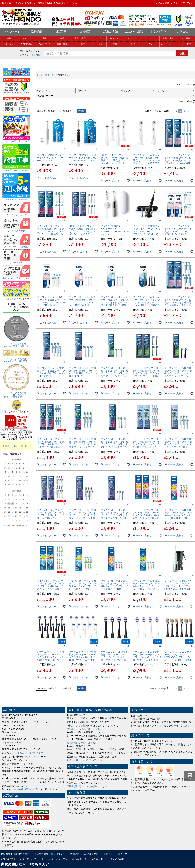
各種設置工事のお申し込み (16, 169)
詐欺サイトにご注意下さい (16, 446)
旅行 (133, 44)
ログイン (24, 55)
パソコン (9, 44)
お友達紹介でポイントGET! (16, 298)
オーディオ (133, 38)
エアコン (27, 38)
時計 (115, 44)
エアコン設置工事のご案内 (16, 140)
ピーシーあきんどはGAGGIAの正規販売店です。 (16, 344)
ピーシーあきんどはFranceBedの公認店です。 (16, 359)
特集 (9, 38)
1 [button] (177, 111)
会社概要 (85, 32)
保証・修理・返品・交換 (55, 859)
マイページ (176, 3)
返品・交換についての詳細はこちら (86, 760)
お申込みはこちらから (16, 198)
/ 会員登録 (35, 55)
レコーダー (115, 38)
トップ (40, 75)
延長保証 (37, 32)
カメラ (151, 38)
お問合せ (183, 32)
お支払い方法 (110, 32)
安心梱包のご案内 (16, 230)
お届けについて (28, 859)
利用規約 (75, 854)
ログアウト (124, 854)
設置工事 (61, 32)
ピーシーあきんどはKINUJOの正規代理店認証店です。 (16, 394)
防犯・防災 (80, 44)
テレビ (97, 38)
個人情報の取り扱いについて (50, 854)
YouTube (188, 3)
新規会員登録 (162, 3)
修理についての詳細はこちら (82, 743)
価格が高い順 (69, 111)
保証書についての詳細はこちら (83, 729)
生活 (62, 38)
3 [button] (185, 111)
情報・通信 (168, 38)
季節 (44, 38)
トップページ (12, 32)
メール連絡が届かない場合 (26, 789)
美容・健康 (62, 44)
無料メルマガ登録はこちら (16, 277)
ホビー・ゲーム (168, 44)
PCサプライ (44, 44)
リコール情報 (16, 262)
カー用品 (186, 38)
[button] (172, 111)
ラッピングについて (16, 214)
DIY (151, 44)
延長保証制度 (99, 859)
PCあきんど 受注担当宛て (29, 753)
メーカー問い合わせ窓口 (16, 246)
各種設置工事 (79, 859)
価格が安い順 (54, 111)
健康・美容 (50, 75)
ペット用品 (186, 44)
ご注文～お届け (134, 32)
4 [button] (188, 111)
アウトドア (98, 44)
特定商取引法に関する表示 (15, 854)
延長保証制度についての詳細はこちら (87, 786)
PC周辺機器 (27, 44)
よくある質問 (158, 32)
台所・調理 (80, 38)
